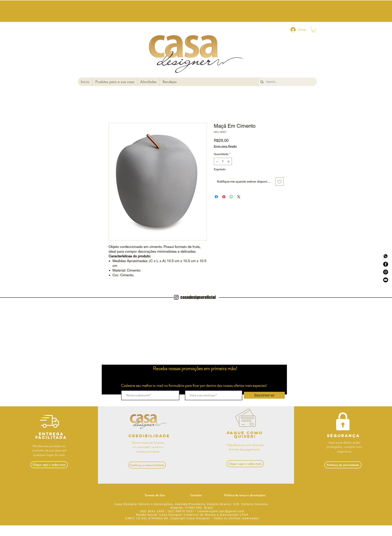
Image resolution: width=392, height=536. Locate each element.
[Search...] (287, 82)
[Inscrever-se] (264, 395)
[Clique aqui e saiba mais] (49, 465)
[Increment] (229, 161)
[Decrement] (217, 161)
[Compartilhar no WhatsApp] (231, 197)
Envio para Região (225, 146)
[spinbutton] (223, 161)
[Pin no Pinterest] (224, 197)
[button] (314, 30)
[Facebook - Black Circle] (386, 264)
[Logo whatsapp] (386, 256)
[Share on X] (239, 197)
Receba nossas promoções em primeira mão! (195, 369)
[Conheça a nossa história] (147, 465)
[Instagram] (176, 297)
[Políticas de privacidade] (343, 465)
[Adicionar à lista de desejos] (279, 182)
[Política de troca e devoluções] (245, 495)
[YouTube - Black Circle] (386, 280)
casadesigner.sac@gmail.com (221, 511)
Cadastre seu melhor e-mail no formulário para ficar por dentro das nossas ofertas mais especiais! (194, 386)
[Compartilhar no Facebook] (216, 197)
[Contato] (196, 495)
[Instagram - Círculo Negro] (386, 272)
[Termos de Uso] (155, 495)
